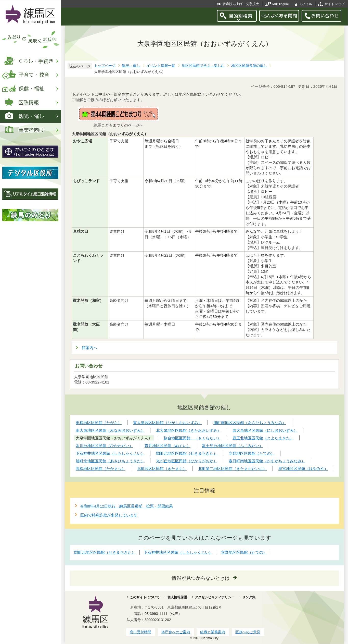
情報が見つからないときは (201, 578)
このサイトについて (145, 597)
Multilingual (280, 4)
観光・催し (131, 66)
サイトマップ (334, 4)
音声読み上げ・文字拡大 (241, 4)
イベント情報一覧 (161, 66)
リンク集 (249, 597)
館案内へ (89, 348)
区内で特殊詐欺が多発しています (109, 515)
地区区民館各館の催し (249, 66)
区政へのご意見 (248, 632)
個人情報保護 (177, 597)
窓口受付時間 (140, 632)
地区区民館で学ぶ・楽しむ (203, 66)
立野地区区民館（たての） (244, 552)
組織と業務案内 (213, 632)
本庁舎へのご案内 (176, 632)
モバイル (305, 4)
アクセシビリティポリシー (215, 597)
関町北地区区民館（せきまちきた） (105, 552)
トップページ (105, 66)
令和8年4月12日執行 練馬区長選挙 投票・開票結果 (127, 506)
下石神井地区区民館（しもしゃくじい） (178, 552)
